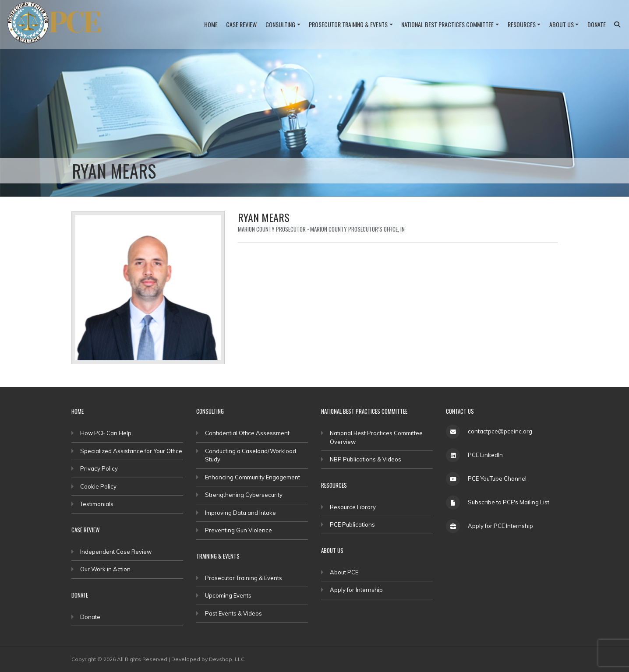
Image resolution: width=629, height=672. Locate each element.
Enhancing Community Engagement (253, 477)
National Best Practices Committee (447, 24)
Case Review (241, 24)
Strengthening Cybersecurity (244, 495)
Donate (597, 24)
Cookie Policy (98, 486)
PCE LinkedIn (485, 455)
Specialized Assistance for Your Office (131, 451)
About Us (562, 24)
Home (211, 24)
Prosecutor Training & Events (348, 24)
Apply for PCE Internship (500, 526)
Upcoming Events (228, 595)
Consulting (280, 24)
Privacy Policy (99, 468)
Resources (522, 24)
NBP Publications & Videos (366, 459)
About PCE (344, 572)
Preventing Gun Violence (239, 530)
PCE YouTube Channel (497, 478)
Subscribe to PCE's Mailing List (509, 502)
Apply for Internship (356, 590)
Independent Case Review (116, 552)
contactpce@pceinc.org (500, 431)
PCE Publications (352, 524)
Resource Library (353, 507)
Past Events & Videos (233, 613)
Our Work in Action (105, 569)
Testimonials (97, 504)
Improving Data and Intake (240, 513)
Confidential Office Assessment (247, 433)
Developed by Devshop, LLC (208, 659)
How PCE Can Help (106, 433)
